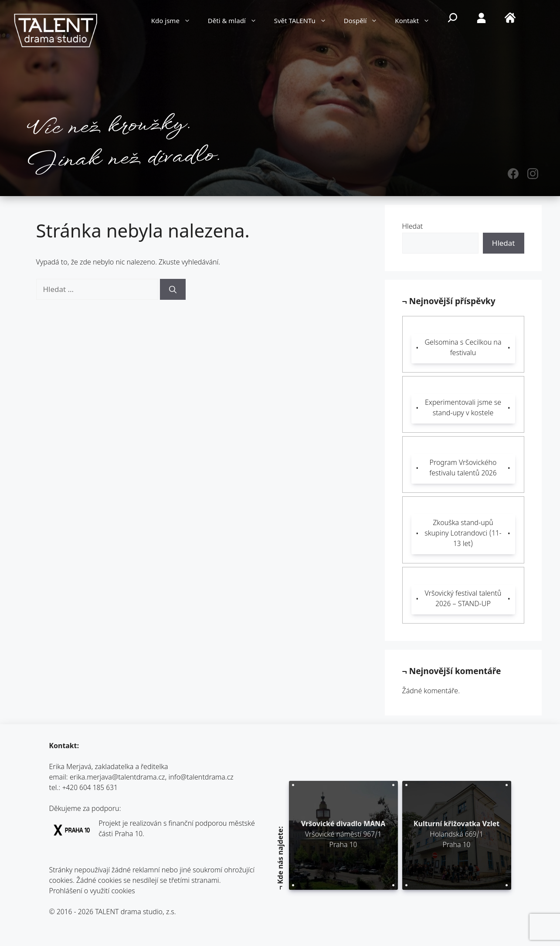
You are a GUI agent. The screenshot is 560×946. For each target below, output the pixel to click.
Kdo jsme (175, 22)
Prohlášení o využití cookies (92, 892)
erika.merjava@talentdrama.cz (117, 778)
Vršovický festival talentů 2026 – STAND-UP (463, 599)
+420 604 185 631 (90, 788)
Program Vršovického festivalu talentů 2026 (463, 469)
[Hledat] (173, 289)
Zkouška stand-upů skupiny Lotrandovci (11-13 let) (463, 534)
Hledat (413, 227)
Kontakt (417, 22)
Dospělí (365, 22)
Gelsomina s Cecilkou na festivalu (463, 348)
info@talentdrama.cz (201, 778)
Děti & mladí (237, 22)
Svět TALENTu (305, 22)
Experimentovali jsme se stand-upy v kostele (463, 409)
